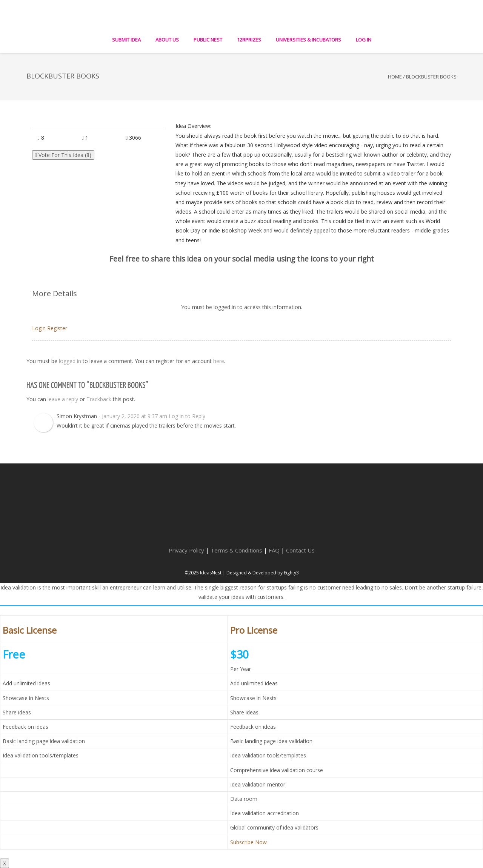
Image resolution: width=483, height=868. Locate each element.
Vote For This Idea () (63, 155)
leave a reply (63, 399)
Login (39, 328)
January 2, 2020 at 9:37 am (135, 416)
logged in (70, 361)
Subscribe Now (248, 842)
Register (57, 328)
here (219, 361)
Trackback (99, 399)
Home (395, 77)
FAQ (274, 550)
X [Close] (5, 863)
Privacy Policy (186, 550)
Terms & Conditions (236, 550)
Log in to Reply (187, 416)
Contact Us (300, 550)
